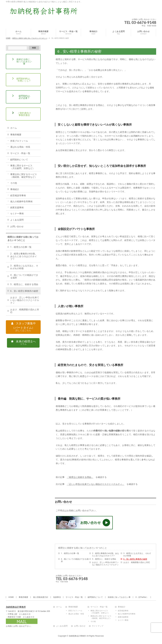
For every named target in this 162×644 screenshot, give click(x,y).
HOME (11, 597)
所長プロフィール (19, 141)
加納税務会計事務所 (16, 607)
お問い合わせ (17, 226)
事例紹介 (15, 189)
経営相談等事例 (18, 195)
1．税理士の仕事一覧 (70, 553)
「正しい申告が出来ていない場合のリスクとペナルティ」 (96, 484)
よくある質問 (17, 220)
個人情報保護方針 (41, 597)
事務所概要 (16, 135)
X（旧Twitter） (142, 597)
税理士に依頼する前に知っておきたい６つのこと (83, 548)
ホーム (14, 128)
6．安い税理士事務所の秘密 (135, 559)
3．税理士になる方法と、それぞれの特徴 (137, 555)
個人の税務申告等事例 (21, 201)
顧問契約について (19, 160)
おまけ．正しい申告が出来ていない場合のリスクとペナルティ (105, 564)
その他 (14, 183)
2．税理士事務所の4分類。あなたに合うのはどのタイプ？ (105, 555)
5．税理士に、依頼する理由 (104, 559)
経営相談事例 (123, 611)
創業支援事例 (17, 207)
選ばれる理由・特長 (20, 147)
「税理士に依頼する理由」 (80, 477)
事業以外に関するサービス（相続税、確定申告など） (24, 176)
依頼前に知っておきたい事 (119, 597)
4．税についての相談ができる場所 (75, 560)
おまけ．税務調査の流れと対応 (137, 562)
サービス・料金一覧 (20, 153)
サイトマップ (98, 626)
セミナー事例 (17, 214)
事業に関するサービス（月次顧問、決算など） (22, 167)
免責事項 (57, 597)
